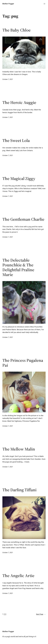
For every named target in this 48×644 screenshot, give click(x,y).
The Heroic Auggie (19, 103)
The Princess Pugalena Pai (23, 363)
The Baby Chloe (17, 30)
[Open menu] (44, 4)
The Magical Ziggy (19, 179)
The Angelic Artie (18, 576)
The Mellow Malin (19, 449)
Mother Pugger (8, 4)
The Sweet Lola (16, 141)
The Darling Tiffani (19, 490)
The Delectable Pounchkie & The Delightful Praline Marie (18, 267)
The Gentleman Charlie (23, 219)
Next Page (41, 614)
